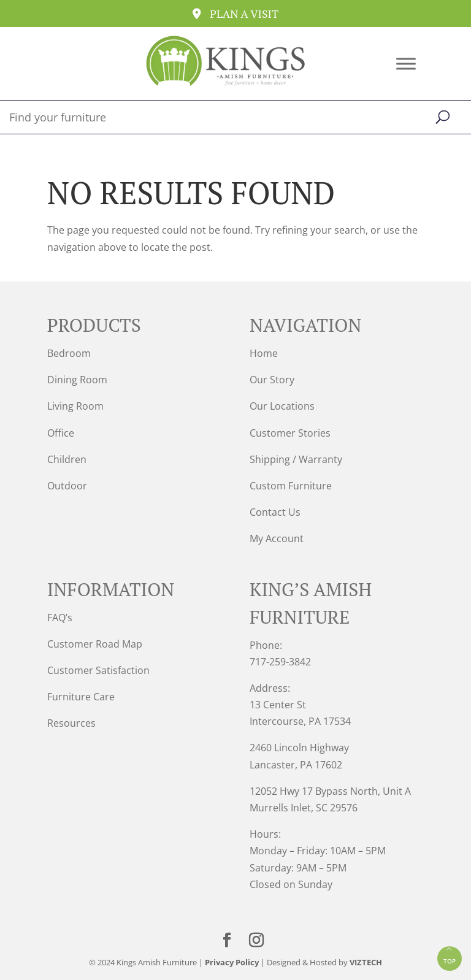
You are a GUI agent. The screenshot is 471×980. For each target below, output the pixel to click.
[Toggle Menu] (406, 63)
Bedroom (69, 353)
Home (264, 353)
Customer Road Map (95, 644)
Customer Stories (290, 433)
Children (67, 459)
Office (61, 433)
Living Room (75, 406)
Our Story (272, 380)
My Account (277, 538)
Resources (71, 723)
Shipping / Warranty (296, 459)
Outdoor (67, 486)
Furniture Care (81, 697)
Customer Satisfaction (98, 670)
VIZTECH (366, 962)
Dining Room (77, 380)
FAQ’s (60, 618)
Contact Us (275, 512)
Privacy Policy (232, 962)
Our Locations (282, 406)
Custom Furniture (291, 486)
